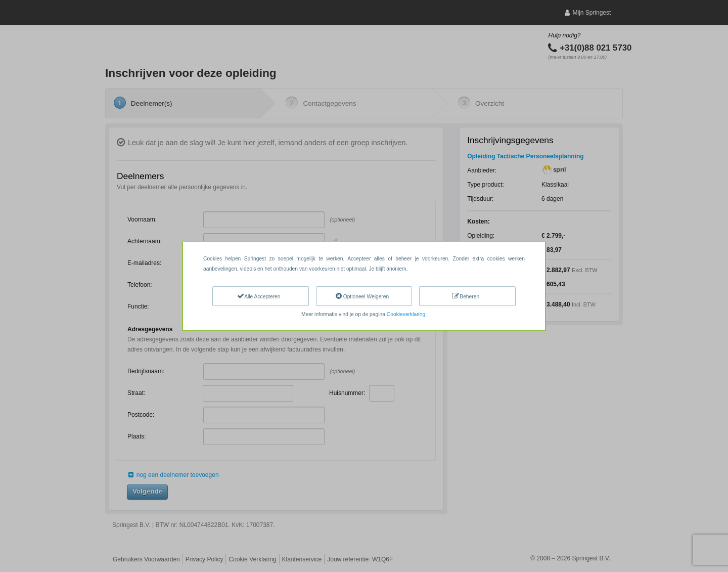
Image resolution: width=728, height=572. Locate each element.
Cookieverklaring (406, 314)
